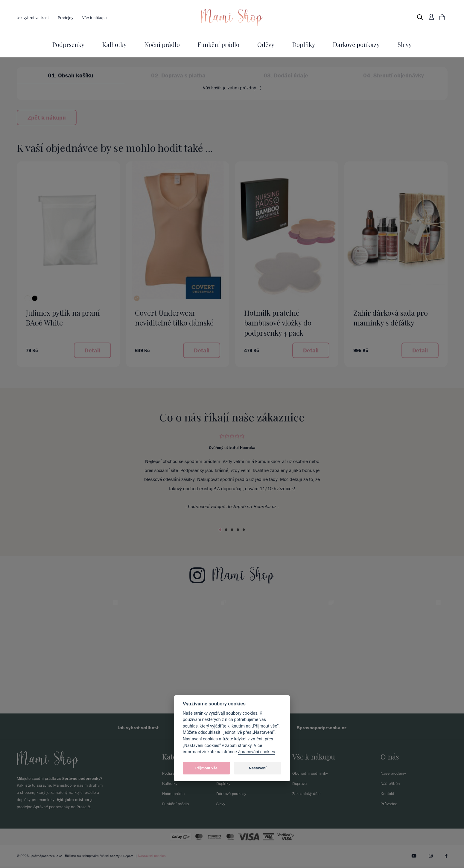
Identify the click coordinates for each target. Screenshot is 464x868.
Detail (92, 350)
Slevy (405, 44)
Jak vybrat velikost (35, 17)
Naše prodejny (395, 774)
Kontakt (388, 795)
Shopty (117, 857)
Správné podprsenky (81, 780)
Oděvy (266, 44)
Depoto (131, 857)
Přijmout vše (206, 768)
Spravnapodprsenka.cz (330, 728)
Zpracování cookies (256, 752)
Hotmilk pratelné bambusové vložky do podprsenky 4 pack (278, 323)
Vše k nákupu (103, 17)
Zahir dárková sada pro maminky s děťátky (391, 318)
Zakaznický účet (308, 795)
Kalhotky (114, 44)
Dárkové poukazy (356, 44)
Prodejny (71, 17)
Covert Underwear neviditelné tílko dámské (174, 318)
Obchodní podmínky (313, 774)
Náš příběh (392, 785)
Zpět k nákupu (47, 117)
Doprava (301, 785)
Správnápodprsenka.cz (47, 857)
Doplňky (304, 44)
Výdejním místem (73, 801)
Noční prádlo (162, 44)
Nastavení (258, 768)
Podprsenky (68, 44)
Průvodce (390, 805)
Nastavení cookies (155, 857)
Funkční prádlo (219, 44)
